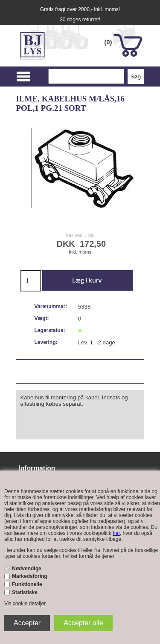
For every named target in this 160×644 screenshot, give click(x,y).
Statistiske (25, 592)
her (116, 533)
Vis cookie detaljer (25, 604)
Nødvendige (27, 569)
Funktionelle (27, 584)
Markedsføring (30, 576)
